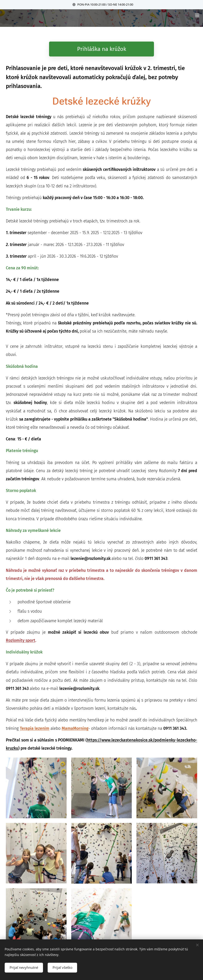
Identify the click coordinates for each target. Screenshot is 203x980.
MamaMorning (75, 729)
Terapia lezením (35, 729)
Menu (197, 15)
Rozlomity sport (21, 641)
